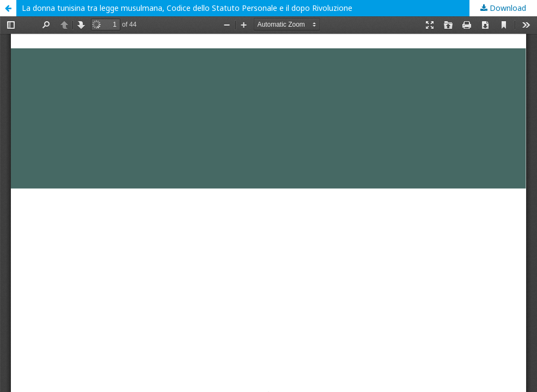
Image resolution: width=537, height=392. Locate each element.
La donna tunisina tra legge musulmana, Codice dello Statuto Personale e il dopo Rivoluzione (187, 8)
